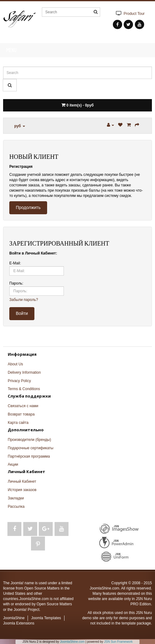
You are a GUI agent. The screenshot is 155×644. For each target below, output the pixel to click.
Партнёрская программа (29, 456)
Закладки (16, 498)
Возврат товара (21, 414)
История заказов (22, 490)
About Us (15, 364)
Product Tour (129, 13)
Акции (13, 464)
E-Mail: (15, 263)
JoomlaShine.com (72, 642)
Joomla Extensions (19, 623)
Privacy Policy (19, 381)
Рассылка (16, 507)
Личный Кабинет (22, 481)
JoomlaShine (14, 618)
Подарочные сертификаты (31, 448)
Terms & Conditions (24, 389)
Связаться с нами (23, 406)
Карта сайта (18, 423)
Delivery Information (24, 372)
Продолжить (28, 207)
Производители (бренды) (29, 440)
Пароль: (16, 283)
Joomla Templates (46, 618)
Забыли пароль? (24, 300)
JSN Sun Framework (118, 642)
